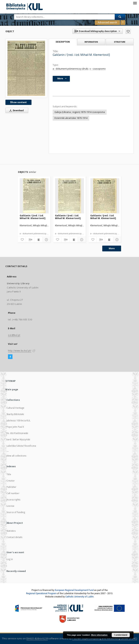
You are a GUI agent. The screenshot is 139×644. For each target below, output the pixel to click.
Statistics (11, 531)
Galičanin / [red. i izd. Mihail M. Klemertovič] (33, 217)
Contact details (14, 537)
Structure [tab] (120, 42)
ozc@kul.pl (14, 335)
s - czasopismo (98, 69)
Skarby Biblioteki (15, 414)
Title (9, 474)
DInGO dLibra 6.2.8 (37, 638)
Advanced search (107, 22)
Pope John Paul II (15, 427)
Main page (12, 389)
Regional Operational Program (41, 593)
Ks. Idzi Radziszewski (17, 433)
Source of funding (16, 512)
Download (16, 111)
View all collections (16, 456)
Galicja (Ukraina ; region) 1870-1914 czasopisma (80, 112)
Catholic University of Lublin (79, 597)
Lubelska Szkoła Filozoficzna (21, 446)
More (112, 248)
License (10, 506)
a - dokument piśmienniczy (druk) (70, 69)
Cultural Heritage (15, 408)
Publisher (11, 487)
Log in (10, 559)
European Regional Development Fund (74, 590)
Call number (13, 493)
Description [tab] (63, 42)
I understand (121, 635)
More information (99, 635)
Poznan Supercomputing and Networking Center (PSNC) (105, 638)
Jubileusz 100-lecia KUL (18, 421)
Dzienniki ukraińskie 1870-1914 (71, 118)
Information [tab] (91, 42)
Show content (18, 102)
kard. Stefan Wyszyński (18, 439)
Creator (11, 481)
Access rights (13, 500)
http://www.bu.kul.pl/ (20, 351)
